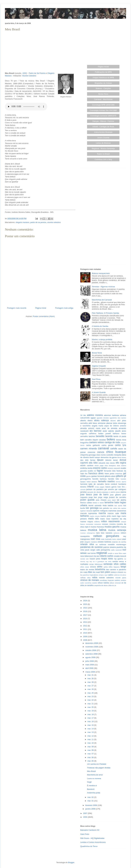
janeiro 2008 (91, 809)
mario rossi (105, 519)
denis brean (122, 457)
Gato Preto (85, 834)
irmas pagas (100, 487)
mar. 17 (91, 718)
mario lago (116, 516)
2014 (85, 619)
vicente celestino (54, 222)
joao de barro (101, 495)
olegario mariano (22, 222)
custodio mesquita (114, 455)
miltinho (97, 522)
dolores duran (112, 460)
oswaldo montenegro (117, 544)
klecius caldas (86, 503)
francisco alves (96, 473)
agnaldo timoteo (103, 418)
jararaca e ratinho (109, 492)
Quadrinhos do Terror (89, 846)
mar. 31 (91, 675)
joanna (123, 492)
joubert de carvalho (118, 497)
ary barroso (96, 431)
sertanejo (108, 564)
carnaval (103, 448)
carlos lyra (121, 445)
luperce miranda (86, 511)
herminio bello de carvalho (92, 484)
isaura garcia (111, 487)
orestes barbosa (104, 542)
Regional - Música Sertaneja (103, 149)
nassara (109, 533)
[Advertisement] (40, 52)
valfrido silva (85, 578)
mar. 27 (91, 686)
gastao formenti (98, 476)
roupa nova (107, 559)
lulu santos (122, 508)
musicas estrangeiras (88, 533)
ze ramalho (89, 585)
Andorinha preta (94, 793)
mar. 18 (91, 714)
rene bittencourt (87, 556)
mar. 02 (91, 797)
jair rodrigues (121, 489)
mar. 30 (91, 678)
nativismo (116, 533)
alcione (113, 420)
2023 (85, 604)
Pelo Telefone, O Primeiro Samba (105, 313)
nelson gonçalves (106, 536)
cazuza (101, 452)
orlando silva (87, 544)
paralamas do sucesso (91, 547)
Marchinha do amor (95, 775)
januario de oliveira (94, 492)
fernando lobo (110, 471)
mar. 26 (91, 689)
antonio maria (94, 428)
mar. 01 (91, 801)
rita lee (96, 556)
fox (86, 474)
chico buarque (116, 452)
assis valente (108, 431)
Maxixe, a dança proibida (102, 339)
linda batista (108, 505)
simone (93, 567)
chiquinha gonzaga (88, 455)
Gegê (89, 782)
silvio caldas (120, 564)
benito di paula (120, 436)
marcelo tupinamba (89, 513)
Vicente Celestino (29, 76)
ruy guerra (118, 559)
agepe (93, 418)
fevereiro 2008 (91, 805)
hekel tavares (92, 482)
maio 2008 (90, 665)
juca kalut (112, 500)
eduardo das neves (107, 463)
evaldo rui (92, 471)
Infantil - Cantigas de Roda (103, 127)
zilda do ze (112, 585)
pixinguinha (106, 550)
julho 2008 (90, 661)
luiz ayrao (118, 505)
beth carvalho (86, 440)
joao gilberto (116, 495)
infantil (91, 487)
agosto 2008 (91, 657)
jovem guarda (87, 500)
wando (95, 583)
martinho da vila (119, 519)
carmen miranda (89, 448)
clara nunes (101, 455)
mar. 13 (91, 732)
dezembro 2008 (92, 643)
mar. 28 (91, 682)
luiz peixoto (104, 508)
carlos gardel (107, 445)
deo (82, 460)
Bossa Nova (103, 94)
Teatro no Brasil (103, 154)
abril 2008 (90, 668)
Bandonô (91, 789)
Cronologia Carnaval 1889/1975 (103, 116)
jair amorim (109, 489)
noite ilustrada (106, 539)
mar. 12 (91, 736)
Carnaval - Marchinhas (103, 99)
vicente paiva (121, 578)
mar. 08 (91, 750)
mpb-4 (87, 527)
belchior (92, 436)
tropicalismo (94, 575)
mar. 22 (91, 700)
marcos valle (113, 513)
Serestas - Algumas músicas (103, 287)
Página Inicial (103, 67)
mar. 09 (91, 747)
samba (115, 561)
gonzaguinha (86, 479)
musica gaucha (112, 527)
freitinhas (119, 474)
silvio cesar (85, 567)
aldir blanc (93, 423)
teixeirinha (100, 569)
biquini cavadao (99, 440)
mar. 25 (91, 693)
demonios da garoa (109, 457)
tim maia (84, 572)
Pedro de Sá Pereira (37, 73)
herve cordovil (111, 484)
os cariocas (101, 544)
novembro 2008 (92, 647)
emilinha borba (86, 468)
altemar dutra (112, 423)
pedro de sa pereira (38, 222)
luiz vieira (113, 508)
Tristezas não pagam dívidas (99, 768)
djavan (100, 460)
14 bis (83, 415)
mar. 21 (91, 704)
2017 (85, 615)
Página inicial (41, 308)
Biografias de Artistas (103, 83)
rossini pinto (95, 559)
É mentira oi (92, 786)
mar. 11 (91, 739)
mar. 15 (91, 725)
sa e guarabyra (99, 562)
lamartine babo (112, 502)
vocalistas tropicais (107, 580)
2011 (85, 629)
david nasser (95, 457)
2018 (85, 611)
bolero (111, 439)
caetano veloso (96, 442)
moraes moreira (109, 524)
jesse (118, 492)
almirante (102, 423)
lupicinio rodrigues (100, 511)
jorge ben (93, 497)
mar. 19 (91, 711)
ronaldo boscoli (120, 556)
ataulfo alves (121, 431)
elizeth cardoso (87, 465)
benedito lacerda (104, 436)
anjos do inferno (112, 426)
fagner (100, 471)
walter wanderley (86, 583)
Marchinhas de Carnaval (102, 300)
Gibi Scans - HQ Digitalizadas (92, 838)
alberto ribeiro (86, 420)
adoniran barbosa (111, 415)
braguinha (84, 443)
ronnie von (84, 559)
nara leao (100, 533)
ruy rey (89, 561)
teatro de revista (87, 570)
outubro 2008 (91, 650)
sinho (100, 567)
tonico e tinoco (117, 572)
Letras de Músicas (103, 143)
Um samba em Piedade (97, 764)
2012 (85, 626)
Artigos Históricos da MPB (103, 78)
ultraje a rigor (103, 575)
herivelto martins (106, 481)
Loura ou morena (94, 778)
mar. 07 (91, 754)
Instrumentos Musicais (103, 132)
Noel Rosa (96, 379)
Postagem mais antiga (64, 308)
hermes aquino (121, 482)
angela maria (97, 426)
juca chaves (101, 500)
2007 (85, 813)
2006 (85, 817)
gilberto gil (121, 476)
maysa (90, 522)
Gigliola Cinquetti (99, 366)
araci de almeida (110, 428)
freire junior (110, 474)
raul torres (92, 553)
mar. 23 (91, 696)
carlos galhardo (93, 445)
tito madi (96, 572)
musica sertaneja (117, 530)
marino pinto (106, 516)
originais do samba (119, 542)
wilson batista (103, 583)
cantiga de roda (112, 442)
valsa (95, 577)
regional (102, 553)
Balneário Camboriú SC (90, 830)
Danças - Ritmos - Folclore (103, 121)
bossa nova (121, 440)
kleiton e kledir (98, 503)
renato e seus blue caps (117, 553)
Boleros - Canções (103, 88)
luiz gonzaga (92, 508)
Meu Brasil (91, 771)
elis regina (121, 463)
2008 (85, 640)
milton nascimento (110, 521)
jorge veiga (103, 497)
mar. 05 (91, 761)
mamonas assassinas (117, 511)
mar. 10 (91, 743)
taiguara (116, 567)
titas (90, 572)
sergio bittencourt (96, 564)
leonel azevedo (95, 505)
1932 (24, 73)
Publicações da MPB (103, 72)
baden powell (105, 434)
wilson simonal (115, 583)
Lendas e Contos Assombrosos (93, 842)
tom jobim (105, 572)
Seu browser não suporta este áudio (26, 107)
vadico (111, 575)
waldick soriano (120, 580)
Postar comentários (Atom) (44, 316)
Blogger (71, 862)
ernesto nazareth (114, 468)
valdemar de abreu (120, 575)
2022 (85, 608)
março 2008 (90, 672)
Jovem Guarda (103, 138)
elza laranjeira (110, 465)
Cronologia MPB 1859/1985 (103, 105)
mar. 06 (91, 757)
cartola (114, 448)
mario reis (93, 519)
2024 (85, 601)
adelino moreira (95, 415)
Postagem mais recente (17, 308)
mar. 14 (91, 729)
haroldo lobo (114, 479)
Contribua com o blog (103, 159)
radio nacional (116, 550)
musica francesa (97, 527)
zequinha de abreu (101, 585)
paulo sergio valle (92, 550)
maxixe (83, 522)
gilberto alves (110, 476)
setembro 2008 (92, 654)
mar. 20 (91, 707)
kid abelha (121, 500)
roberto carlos (106, 556)
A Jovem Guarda (99, 392)
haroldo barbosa (99, 479)
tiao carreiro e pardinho (116, 570)
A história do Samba (100, 326)
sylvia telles (108, 567)
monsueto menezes (93, 524)
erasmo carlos (100, 468)
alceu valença (101, 420)
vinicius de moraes (90, 580)
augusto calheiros (88, 434)
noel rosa (95, 539)
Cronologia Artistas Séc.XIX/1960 (103, 110)
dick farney (90, 460)
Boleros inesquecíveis (101, 273)
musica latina (97, 530)
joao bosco (86, 495)
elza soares (121, 465)
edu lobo (93, 463)
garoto (89, 476)
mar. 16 (91, 721)
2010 (85, 633)
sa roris (108, 561)
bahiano (116, 434)
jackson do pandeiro (95, 489)
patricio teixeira (110, 547)
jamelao (84, 492)
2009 (85, 637)
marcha (102, 513)
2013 (85, 622)
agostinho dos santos (118, 418)
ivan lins (121, 487)
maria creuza (95, 516)
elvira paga (99, 465)
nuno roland (117, 539)
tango (123, 567)
